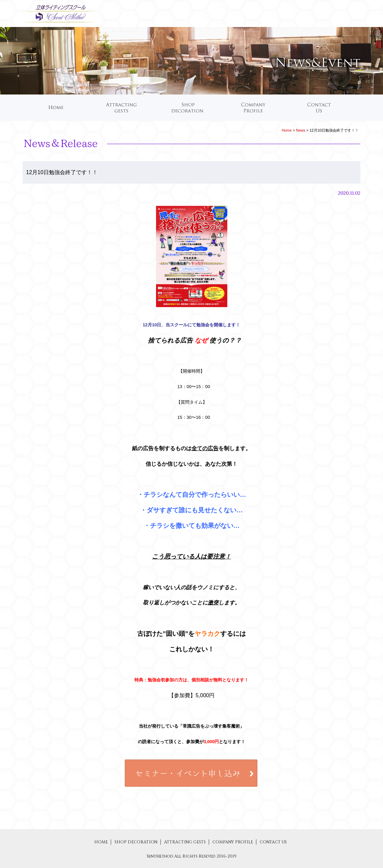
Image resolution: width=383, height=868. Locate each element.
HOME (101, 842)
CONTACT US (273, 842)
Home (287, 130)
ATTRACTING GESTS (185, 842)
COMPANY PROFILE (233, 842)
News (301, 130)
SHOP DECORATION (136, 842)
